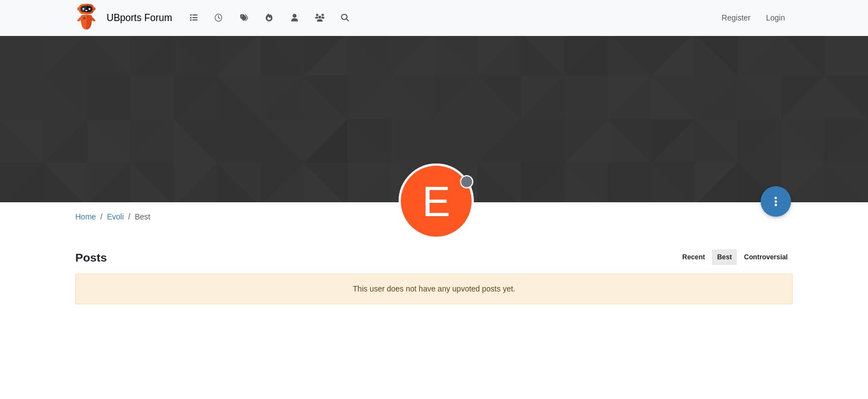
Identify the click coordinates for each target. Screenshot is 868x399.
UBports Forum (140, 18)
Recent (694, 257)
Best (724, 257)
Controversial (766, 257)
